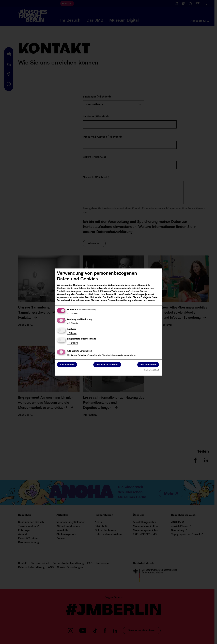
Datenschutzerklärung (119, 301)
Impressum (149, 301)
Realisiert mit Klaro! (152, 370)
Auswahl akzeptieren (107, 365)
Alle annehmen (148, 365)
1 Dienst (72, 333)
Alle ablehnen (67, 365)
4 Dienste (73, 343)
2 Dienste (73, 314)
